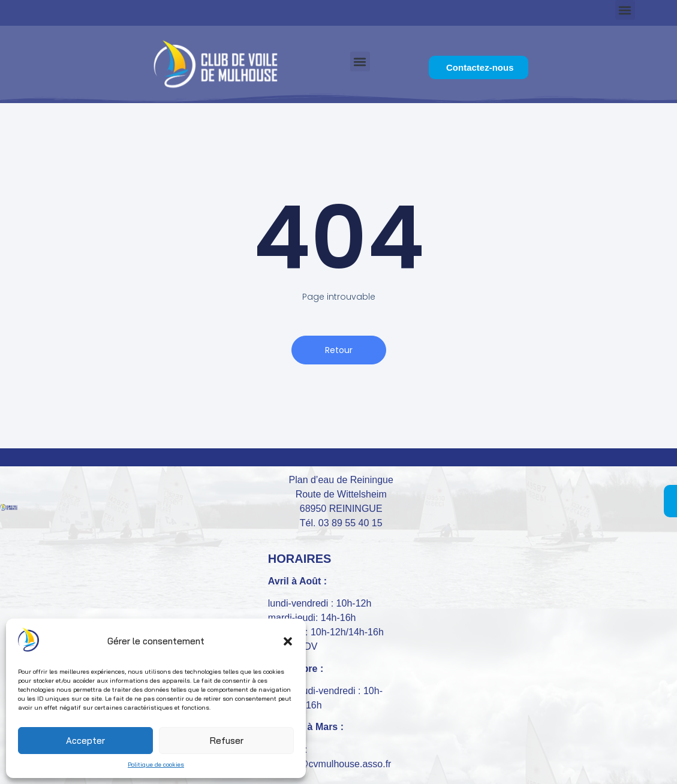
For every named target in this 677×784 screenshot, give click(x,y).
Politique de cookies (156, 765)
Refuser (227, 741)
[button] (288, 641)
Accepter (85, 741)
